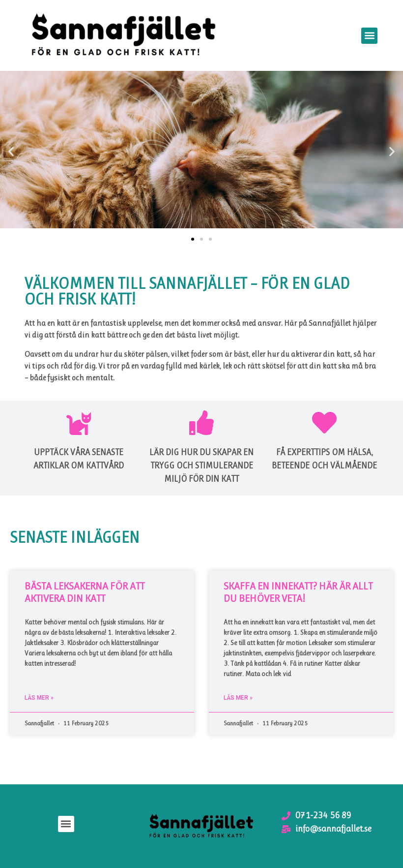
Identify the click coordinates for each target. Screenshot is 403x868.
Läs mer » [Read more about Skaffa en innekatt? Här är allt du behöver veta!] (238, 698)
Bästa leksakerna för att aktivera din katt (85, 592)
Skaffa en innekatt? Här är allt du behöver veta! (298, 592)
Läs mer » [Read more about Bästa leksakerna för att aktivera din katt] (39, 698)
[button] (369, 36)
